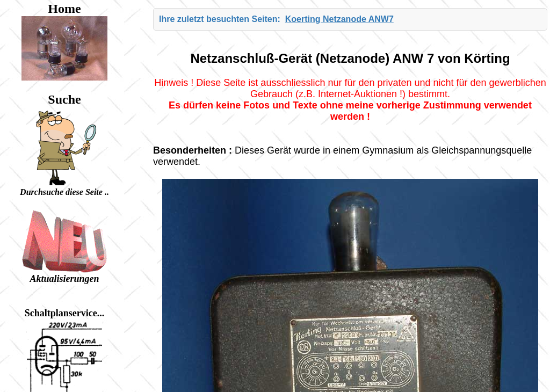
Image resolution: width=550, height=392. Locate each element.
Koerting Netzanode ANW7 (339, 19)
